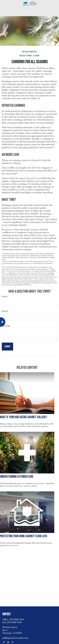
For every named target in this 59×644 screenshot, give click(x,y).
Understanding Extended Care (17, 477)
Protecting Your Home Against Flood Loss (24, 536)
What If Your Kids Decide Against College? (23, 417)
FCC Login (30, 12)
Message (6, 326)
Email (5, 311)
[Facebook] (4, 642)
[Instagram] (12, 642)
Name (5, 296)
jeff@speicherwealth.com (15, 638)
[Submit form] (7, 347)
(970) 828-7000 (17, 620)
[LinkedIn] (8, 642)
